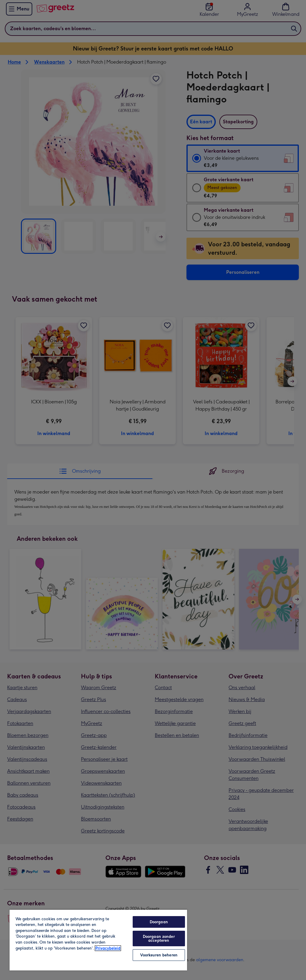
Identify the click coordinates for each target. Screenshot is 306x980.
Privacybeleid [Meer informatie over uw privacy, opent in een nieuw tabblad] (108, 948)
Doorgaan (159, 922)
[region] (98, 940)
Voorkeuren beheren (159, 955)
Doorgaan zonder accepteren (159, 938)
